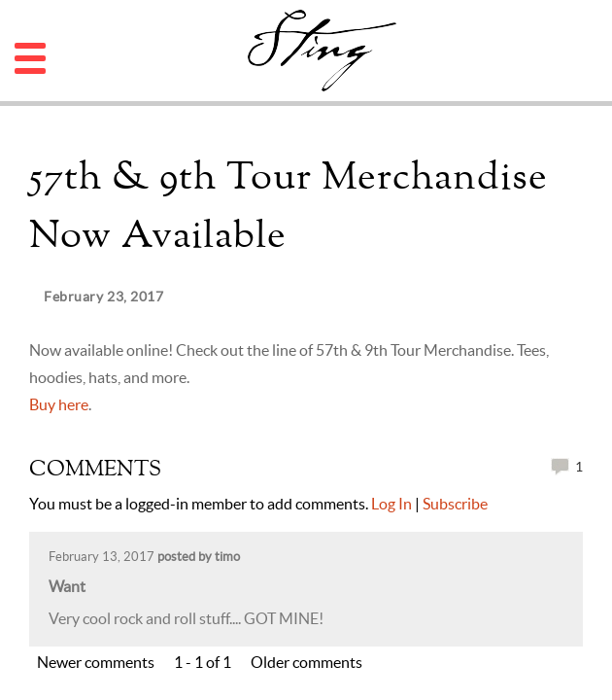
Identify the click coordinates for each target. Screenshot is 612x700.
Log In (391, 504)
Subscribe (455, 504)
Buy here (59, 404)
